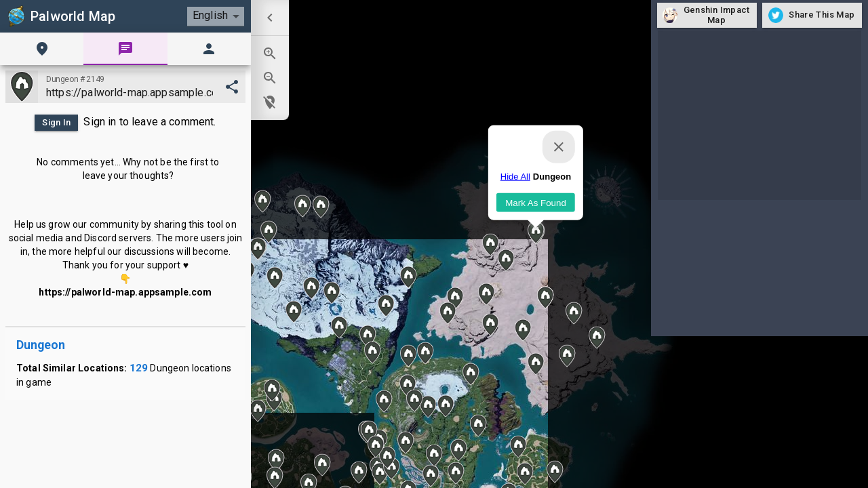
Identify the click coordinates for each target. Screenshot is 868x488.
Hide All (515, 177)
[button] (518, 447)
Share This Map (812, 15)
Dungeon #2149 (75, 79)
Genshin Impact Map (707, 15)
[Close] (559, 147)
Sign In (56, 123)
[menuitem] (270, 18)
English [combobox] (210, 15)
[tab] (42, 49)
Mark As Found (536, 202)
